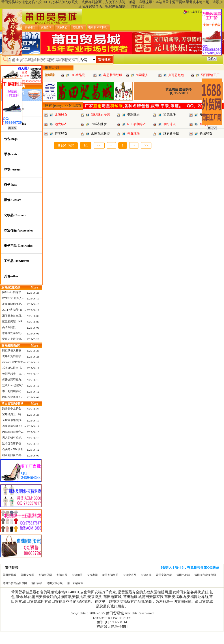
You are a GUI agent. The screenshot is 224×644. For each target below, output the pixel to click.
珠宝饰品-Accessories (18, 230)
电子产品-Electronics (18, 246)
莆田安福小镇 (55, 583)
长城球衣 (206, 134)
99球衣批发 (99, 124)
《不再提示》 (138, 7)
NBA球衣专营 (101, 115)
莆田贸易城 (9, 575)
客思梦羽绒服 (113, 75)
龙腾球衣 (61, 115)
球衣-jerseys (12, 169)
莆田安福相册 (110, 575)
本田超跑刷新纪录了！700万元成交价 (24, 391)
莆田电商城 (183, 575)
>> (146, 145)
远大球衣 (61, 124)
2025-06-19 (33, 299)
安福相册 (77, 575)
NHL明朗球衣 (137, 124)
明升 (104, 618)
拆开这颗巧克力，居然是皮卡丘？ (22, 380)
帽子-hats (11, 185)
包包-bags (11, 139)
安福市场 (146, 575)
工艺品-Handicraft (17, 261)
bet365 (97, 618)
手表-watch (12, 154)
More (34, 287)
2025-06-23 (33, 293)
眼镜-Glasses (13, 200)
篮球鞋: (50, 75)
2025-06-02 (33, 334)
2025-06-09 (33, 316)
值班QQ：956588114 (112, 622)
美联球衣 (134, 115)
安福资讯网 (45, 575)
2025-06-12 (33, 310)
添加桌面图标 (193, 12)
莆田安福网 (27, 575)
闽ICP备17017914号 (119, 618)
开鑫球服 (134, 134)
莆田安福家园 (75, 583)
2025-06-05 (33, 328)
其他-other (11, 276)
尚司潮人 (142, 75)
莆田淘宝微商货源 (205, 575)
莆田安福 (37, 583)
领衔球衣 (170, 124)
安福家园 (62, 575)
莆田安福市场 (164, 575)
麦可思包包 (176, 75)
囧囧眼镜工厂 (210, 75)
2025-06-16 (33, 304)
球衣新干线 (171, 134)
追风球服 (170, 115)
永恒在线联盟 (100, 134)
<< (99, 145)
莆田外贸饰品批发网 (15, 583)
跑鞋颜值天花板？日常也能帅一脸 (22, 350)
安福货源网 (129, 575)
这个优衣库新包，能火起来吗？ (21, 443)
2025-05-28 (33, 339)
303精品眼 (78, 75)
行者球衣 (61, 134)
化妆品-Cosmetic (15, 215)
